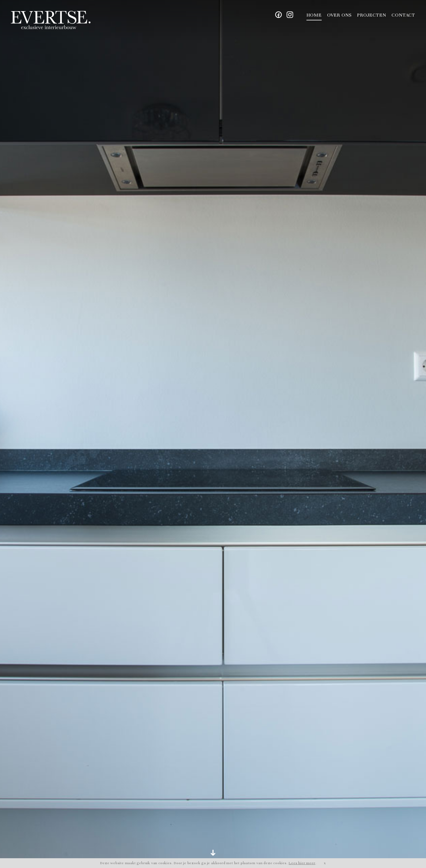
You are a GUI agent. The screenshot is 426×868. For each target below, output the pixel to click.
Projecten (372, 15)
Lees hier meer (302, 863)
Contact (403, 15)
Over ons (339, 15)
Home (314, 15)
